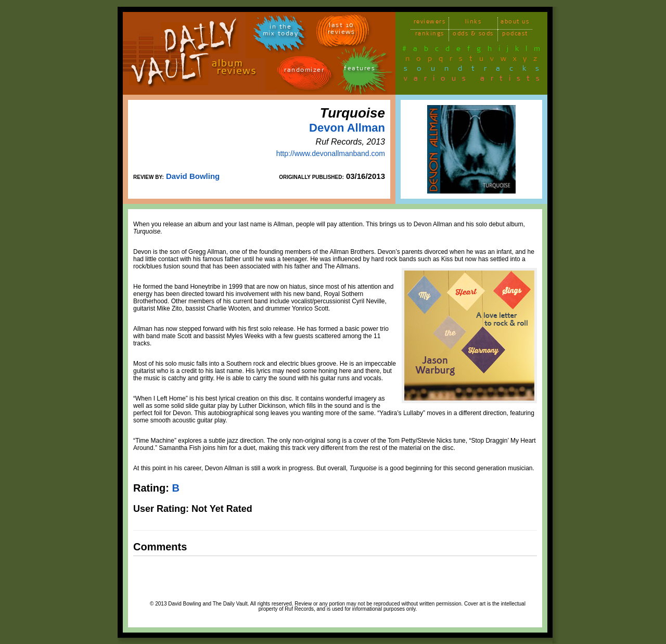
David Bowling (193, 176)
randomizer (304, 72)
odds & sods (473, 35)
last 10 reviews (342, 30)
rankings (430, 35)
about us (515, 23)
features (360, 70)
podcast (515, 35)
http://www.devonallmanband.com (331, 153)
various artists (475, 80)
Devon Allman (347, 128)
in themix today (281, 32)
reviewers (430, 23)
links (473, 23)
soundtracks (476, 70)
